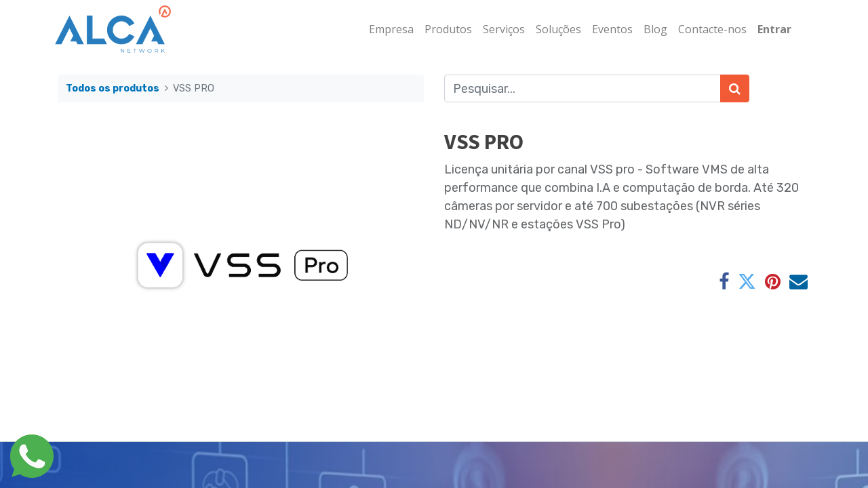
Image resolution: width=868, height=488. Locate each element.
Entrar (772, 29)
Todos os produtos (113, 88)
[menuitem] (389, 29)
